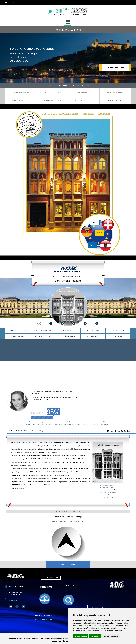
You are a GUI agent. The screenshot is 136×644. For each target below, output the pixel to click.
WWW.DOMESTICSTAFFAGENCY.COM (68, 522)
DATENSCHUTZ (46, 587)
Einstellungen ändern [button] (110, 636)
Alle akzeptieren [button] (81, 636)
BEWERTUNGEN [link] (97, 607)
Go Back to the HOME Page (68, 512)
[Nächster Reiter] (103, 275)
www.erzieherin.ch (108, 495)
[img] (39, 307)
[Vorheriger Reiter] (33, 275)
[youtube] (11, 607)
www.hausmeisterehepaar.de (108, 485)
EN (13, 3)
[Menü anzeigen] (68, 22)
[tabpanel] (24, 3)
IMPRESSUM (70, 586)
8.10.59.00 (32, 424)
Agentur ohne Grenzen (44, 619)
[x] (17, 607)
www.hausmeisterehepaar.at (108, 488)
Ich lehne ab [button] (95, 636)
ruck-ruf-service (115, 67)
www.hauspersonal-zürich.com (108, 492)
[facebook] (23, 607)
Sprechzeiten (13, 600)
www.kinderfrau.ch (108, 497)
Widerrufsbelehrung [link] (51, 578)
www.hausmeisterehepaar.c (107, 490)
